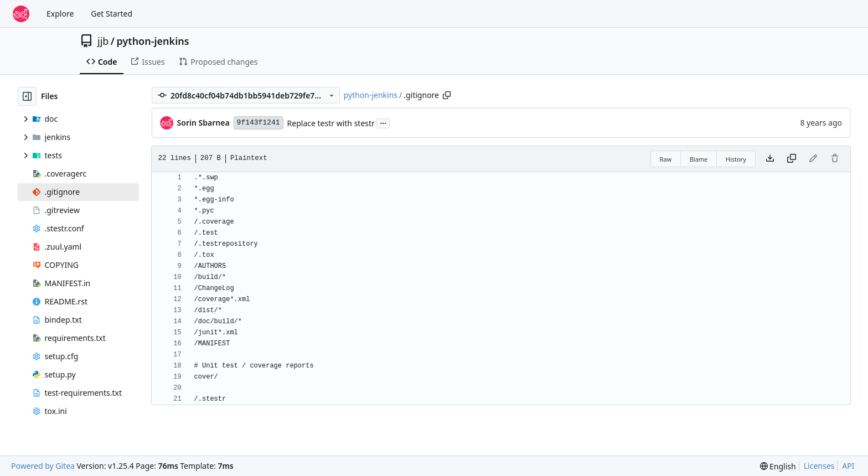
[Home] (21, 14)
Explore (60, 14)
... (383, 122)
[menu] (778, 466)
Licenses (819, 466)
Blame (699, 159)
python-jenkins (153, 41)
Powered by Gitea (43, 466)
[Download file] (770, 159)
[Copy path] (447, 95)
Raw (666, 159)
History (736, 159)
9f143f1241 (259, 123)
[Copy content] (792, 159)
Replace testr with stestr (331, 123)
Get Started (112, 14)
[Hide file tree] (27, 96)
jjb (103, 41)
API (848, 466)
